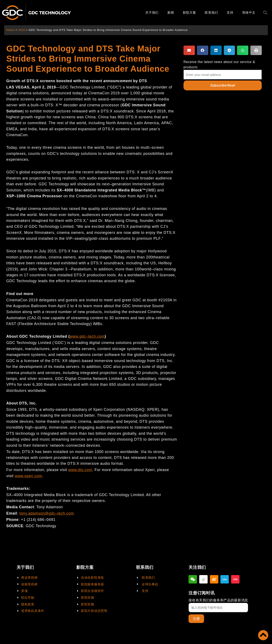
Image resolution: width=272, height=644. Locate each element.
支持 (230, 13)
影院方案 (189, 13)
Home (10, 30)
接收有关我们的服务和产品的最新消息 (218, 600)
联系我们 (211, 13)
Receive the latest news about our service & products (219, 65)
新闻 (171, 13)
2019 (22, 30)
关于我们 (152, 13)
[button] (189, 50)
